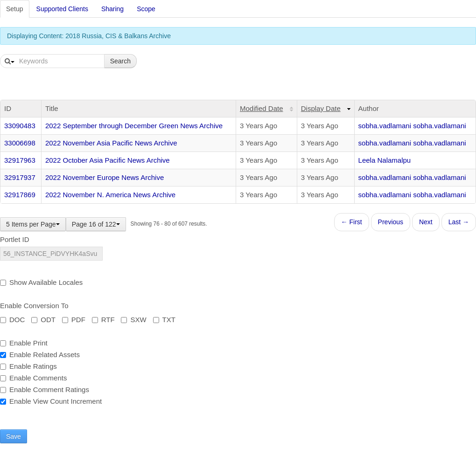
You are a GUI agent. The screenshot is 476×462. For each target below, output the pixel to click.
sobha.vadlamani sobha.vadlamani (412, 126)
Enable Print (24, 343)
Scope (146, 9)
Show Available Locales (41, 282)
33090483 (20, 126)
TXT (164, 320)
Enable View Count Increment (51, 401)
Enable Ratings (28, 366)
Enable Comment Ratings (45, 390)
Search (120, 61)
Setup (15, 9)
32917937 (20, 177)
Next (426, 222)
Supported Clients (62, 9)
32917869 (20, 195)
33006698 (20, 143)
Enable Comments (33, 378)
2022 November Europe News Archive (105, 177)
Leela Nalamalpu (385, 160)
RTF (103, 320)
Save (14, 436)
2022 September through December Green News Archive (134, 126)
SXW (133, 320)
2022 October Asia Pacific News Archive (108, 160)
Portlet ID (15, 239)
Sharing (112, 9)
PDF (74, 320)
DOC (12, 320)
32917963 (20, 160)
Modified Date (262, 108)
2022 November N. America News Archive (110, 195)
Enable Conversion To (34, 306)
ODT (43, 320)
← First (352, 222)
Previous (391, 222)
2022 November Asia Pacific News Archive (111, 143)
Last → (459, 222)
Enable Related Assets (40, 355)
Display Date (321, 108)
